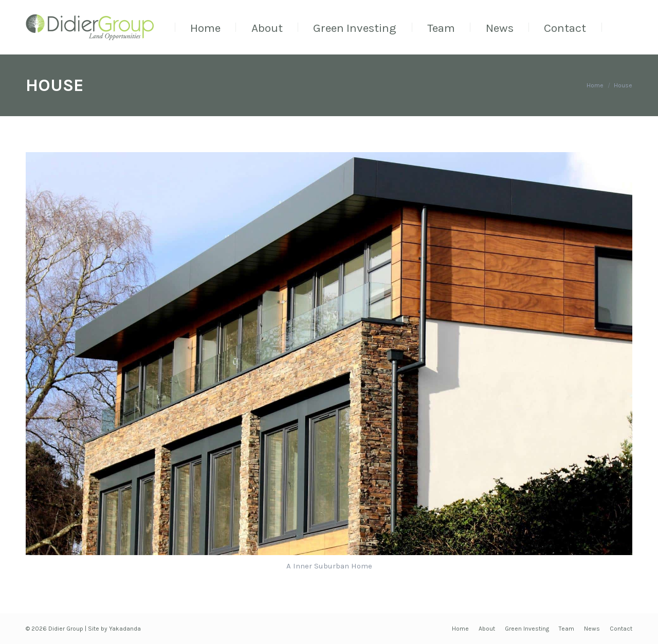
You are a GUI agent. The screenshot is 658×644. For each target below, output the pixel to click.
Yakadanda (125, 629)
